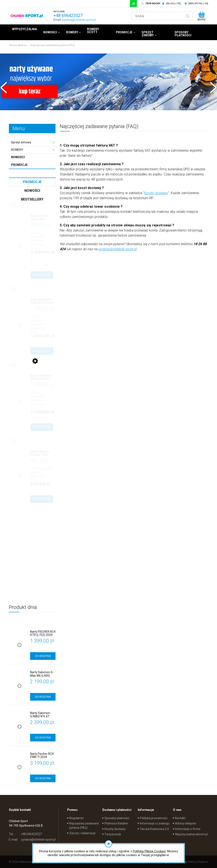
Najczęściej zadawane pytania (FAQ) (84, 826)
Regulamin (77, 818)
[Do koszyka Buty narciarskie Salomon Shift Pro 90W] (42, 427)
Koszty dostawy (115, 829)
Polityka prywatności (154, 818)
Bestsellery (32, 199)
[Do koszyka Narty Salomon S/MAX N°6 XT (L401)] (43, 738)
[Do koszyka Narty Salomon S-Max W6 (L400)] (43, 697)
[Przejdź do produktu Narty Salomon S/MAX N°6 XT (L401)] (43, 715)
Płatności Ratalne (116, 823)
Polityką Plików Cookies (149, 851)
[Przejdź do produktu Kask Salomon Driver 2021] (42, 218)
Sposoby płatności (117, 818)
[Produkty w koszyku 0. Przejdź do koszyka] (201, 16)
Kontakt (180, 818)
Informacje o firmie (188, 829)
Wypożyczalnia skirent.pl (191, 834)
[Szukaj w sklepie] (158, 16)
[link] (108, 89)
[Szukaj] (188, 16)
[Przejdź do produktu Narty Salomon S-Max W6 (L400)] (43, 674)
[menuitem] (24, 29)
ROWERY (17, 150)
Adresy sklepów (186, 823)
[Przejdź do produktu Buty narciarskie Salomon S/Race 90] (42, 301)
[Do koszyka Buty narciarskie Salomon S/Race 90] (42, 351)
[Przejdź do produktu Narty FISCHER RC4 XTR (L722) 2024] (43, 633)
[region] (108, 89)
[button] (4, 87)
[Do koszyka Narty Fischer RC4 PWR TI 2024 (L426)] (43, 778)
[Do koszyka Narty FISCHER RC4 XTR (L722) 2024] (43, 656)
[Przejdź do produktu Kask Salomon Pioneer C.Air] (42, 453)
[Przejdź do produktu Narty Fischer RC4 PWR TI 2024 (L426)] (43, 756)
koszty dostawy (156, 193)
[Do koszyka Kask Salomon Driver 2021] (42, 275)
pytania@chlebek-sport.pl (79, 20)
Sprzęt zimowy (21, 142)
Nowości (18, 157)
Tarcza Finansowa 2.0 (154, 829)
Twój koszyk (113, 834)
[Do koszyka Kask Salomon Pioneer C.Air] (42, 499)
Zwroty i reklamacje (82, 833)
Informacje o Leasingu (155, 823)
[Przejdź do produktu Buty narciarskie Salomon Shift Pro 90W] (42, 377)
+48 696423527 (68, 16)
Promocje (19, 165)
